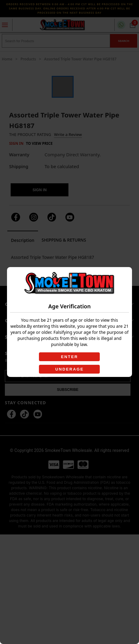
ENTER (69, 357)
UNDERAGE (70, 369)
